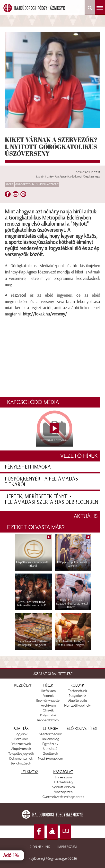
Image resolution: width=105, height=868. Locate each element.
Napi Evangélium (51, 758)
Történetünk (78, 691)
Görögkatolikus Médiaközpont (37, 184)
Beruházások (21, 763)
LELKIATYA (30, 772)
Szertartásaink (51, 734)
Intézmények (21, 744)
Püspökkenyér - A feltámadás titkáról (41, 481)
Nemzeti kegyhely (78, 705)
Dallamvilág (51, 739)
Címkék (48, 710)
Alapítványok (21, 749)
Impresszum (67, 847)
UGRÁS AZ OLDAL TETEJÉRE (53, 674)
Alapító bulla (78, 701)
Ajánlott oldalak (63, 787)
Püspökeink (78, 696)
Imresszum (63, 777)
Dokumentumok (21, 758)
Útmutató (51, 749)
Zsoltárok (51, 753)
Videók (48, 696)
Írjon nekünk (39, 847)
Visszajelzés (63, 792)
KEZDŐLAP (23, 685)
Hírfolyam (48, 691)
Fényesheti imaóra (28, 467)
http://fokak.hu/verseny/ (45, 314)
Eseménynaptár (48, 701)
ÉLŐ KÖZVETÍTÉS (82, 728)
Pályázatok (48, 715)
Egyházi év (51, 744)
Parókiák (21, 739)
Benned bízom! (48, 720)
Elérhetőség (63, 782)
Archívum (48, 705)
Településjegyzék (21, 753)
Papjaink (21, 734)
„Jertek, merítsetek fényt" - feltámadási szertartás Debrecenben (52, 499)
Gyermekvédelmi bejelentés (63, 797)
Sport (9, 184)
